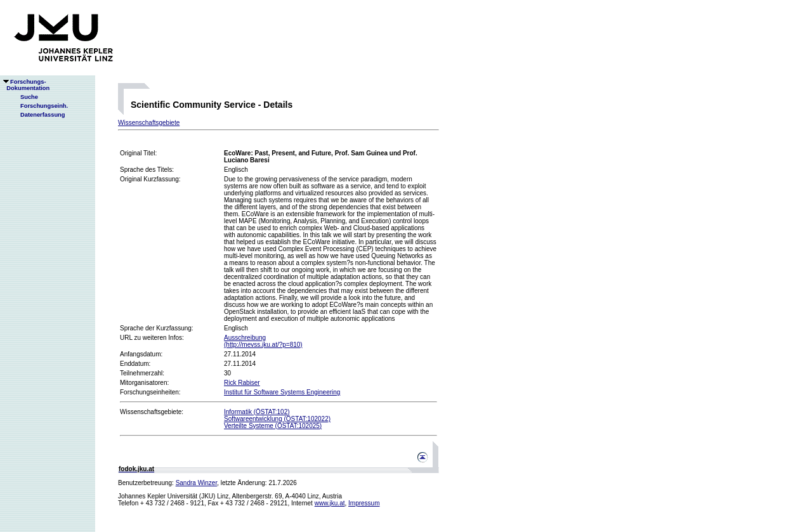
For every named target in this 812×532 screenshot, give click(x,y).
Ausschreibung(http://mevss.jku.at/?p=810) (263, 341)
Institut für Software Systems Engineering (282, 392)
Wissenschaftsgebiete (149, 123)
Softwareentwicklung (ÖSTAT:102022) (277, 419)
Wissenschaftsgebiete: (152, 412)
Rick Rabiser (242, 383)
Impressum (364, 503)
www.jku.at (330, 503)
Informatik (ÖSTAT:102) (257, 412)
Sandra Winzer (197, 483)
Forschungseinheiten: (150, 392)
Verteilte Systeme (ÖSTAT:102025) (273, 426)
